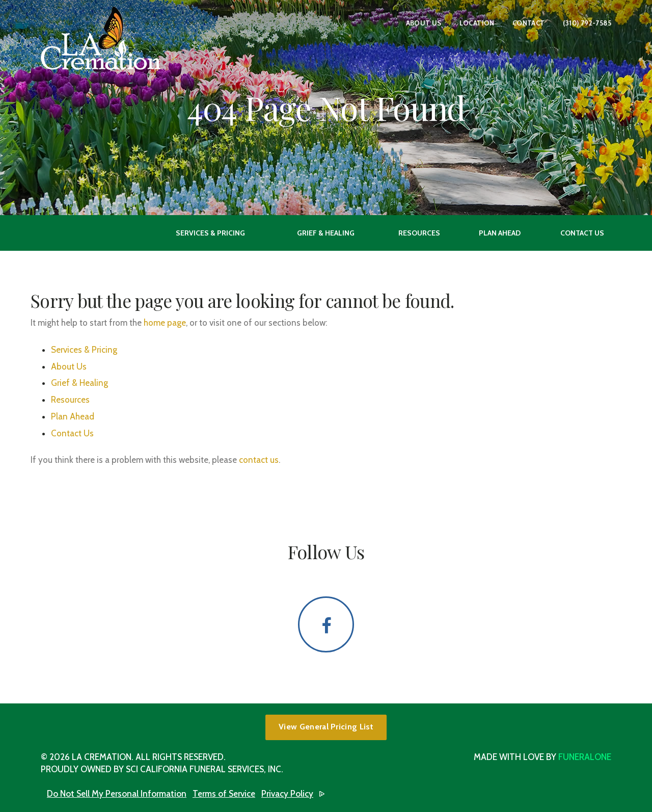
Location (477, 23)
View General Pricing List (326, 727)
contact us (259, 460)
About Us (424, 23)
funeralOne (585, 757)
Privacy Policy (287, 794)
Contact (529, 23)
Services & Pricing (84, 350)
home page (165, 323)
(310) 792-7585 (587, 23)
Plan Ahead (73, 416)
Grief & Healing (79, 383)
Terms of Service (224, 794)
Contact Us (72, 433)
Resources (70, 400)
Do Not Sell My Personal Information (117, 794)
